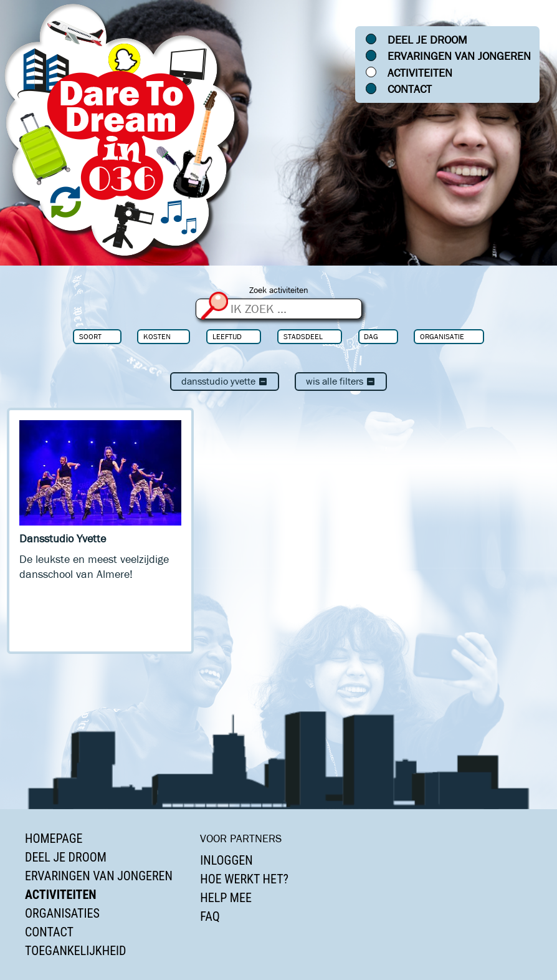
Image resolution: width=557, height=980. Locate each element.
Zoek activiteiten (279, 290)
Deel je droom (427, 40)
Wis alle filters (341, 381)
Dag (371, 336)
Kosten (157, 336)
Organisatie (442, 336)
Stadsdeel (303, 336)
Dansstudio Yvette (225, 381)
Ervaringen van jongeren (459, 56)
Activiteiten (420, 73)
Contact (410, 89)
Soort (90, 336)
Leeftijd (227, 336)
